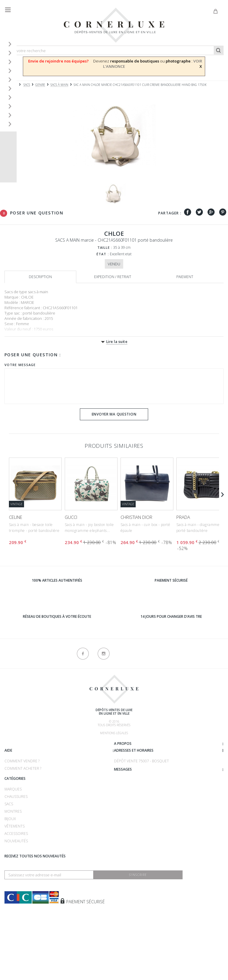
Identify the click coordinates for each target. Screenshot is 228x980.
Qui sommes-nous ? (23, 744)
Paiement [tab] (185, 277)
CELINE (16, 517)
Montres (13, 858)
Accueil (10, 85)
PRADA (183, 517)
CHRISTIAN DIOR (136, 517)
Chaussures (16, 843)
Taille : (105, 247)
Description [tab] (40, 277)
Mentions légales (114, 733)
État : (103, 254)
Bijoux (10, 866)
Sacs (9, 851)
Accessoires (16, 880)
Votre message (20, 365)
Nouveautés (16, 888)
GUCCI (71, 517)
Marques (13, 836)
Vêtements (15, 873)
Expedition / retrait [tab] (113, 277)
